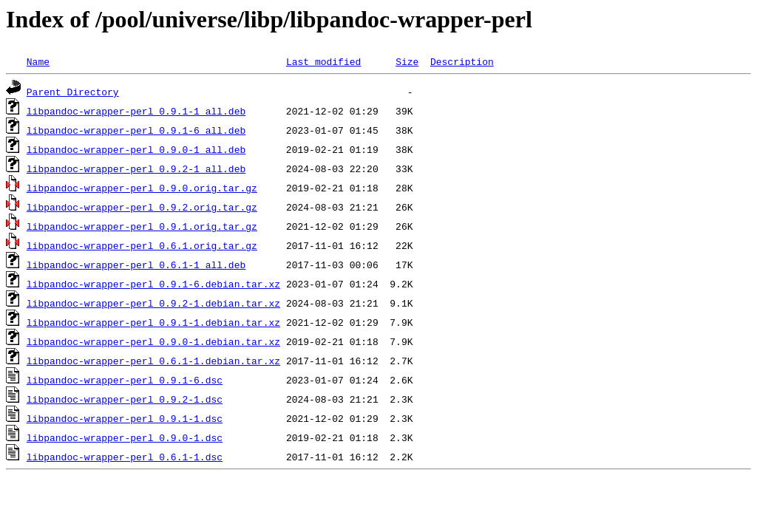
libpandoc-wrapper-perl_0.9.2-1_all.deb (136, 168)
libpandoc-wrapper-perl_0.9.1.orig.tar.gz (142, 226)
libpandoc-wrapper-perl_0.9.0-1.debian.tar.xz (153, 341)
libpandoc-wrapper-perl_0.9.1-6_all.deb (136, 130)
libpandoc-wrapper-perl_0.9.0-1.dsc (125, 437)
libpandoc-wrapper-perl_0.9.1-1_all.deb (136, 111)
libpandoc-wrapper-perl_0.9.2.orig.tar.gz (142, 207)
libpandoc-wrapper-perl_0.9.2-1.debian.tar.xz (153, 303)
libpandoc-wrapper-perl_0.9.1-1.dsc (125, 418)
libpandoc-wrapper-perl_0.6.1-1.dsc (125, 457)
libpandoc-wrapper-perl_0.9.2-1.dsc (125, 399)
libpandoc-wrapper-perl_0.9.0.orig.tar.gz (142, 188)
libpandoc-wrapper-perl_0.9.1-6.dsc (125, 380)
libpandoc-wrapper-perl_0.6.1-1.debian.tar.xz (153, 361)
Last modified (323, 61)
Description (462, 61)
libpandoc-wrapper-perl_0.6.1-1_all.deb (136, 265)
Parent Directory (73, 92)
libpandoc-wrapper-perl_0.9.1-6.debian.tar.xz (153, 284)
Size (407, 61)
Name (38, 61)
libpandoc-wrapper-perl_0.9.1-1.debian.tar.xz (153, 322)
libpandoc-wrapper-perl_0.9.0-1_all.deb (136, 149)
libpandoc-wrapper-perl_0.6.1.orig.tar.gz (142, 245)
